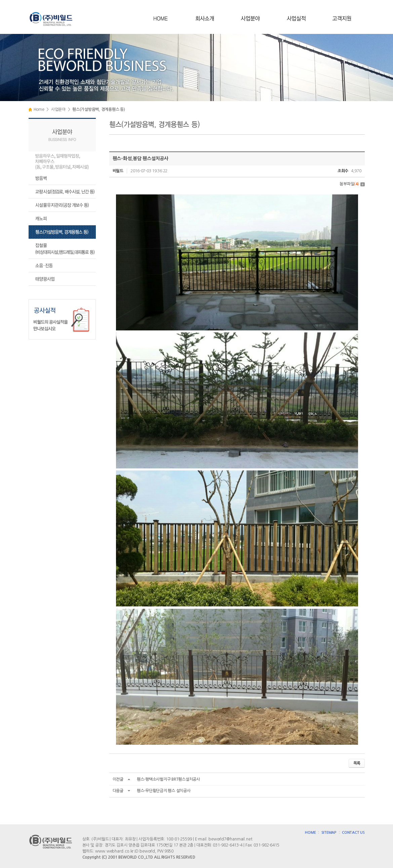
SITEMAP (329, 833)
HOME (310, 833)
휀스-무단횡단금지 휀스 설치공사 (164, 791)
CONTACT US (353, 833)
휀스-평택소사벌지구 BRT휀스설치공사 (168, 779)
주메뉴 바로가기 (0, 0)
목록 (357, 763)
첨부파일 (352, 184)
